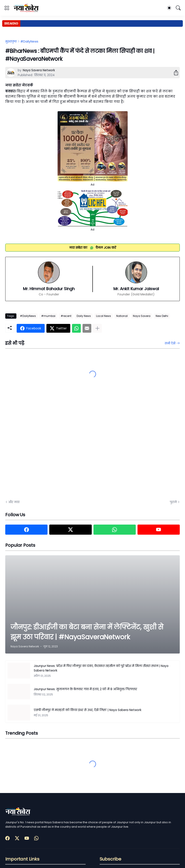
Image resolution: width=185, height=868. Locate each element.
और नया (14, 502)
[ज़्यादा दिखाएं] (97, 328)
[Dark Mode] (169, 8)
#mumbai (48, 316)
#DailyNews (29, 41)
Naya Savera (142, 316)
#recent (66, 316)
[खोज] (178, 8)
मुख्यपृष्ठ (11, 41)
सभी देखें (170, 343)
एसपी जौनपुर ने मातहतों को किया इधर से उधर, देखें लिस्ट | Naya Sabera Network (88, 710)
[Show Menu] (7, 8)
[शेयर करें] (174, 73)
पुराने (173, 502)
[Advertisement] (49, 447)
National (122, 316)
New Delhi (162, 316)
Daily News (84, 316)
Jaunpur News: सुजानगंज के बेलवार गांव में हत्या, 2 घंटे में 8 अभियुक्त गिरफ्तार (85, 689)
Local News (104, 316)
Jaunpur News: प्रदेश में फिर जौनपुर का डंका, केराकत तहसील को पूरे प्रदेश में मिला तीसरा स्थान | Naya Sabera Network (101, 668)
